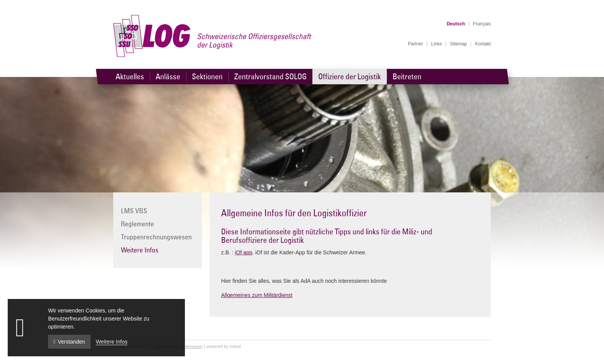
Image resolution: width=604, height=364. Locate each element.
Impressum (192, 346)
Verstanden (69, 342)
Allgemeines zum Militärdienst (257, 295)
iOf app (244, 252)
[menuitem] (415, 44)
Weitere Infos (112, 342)
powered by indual (224, 346)
